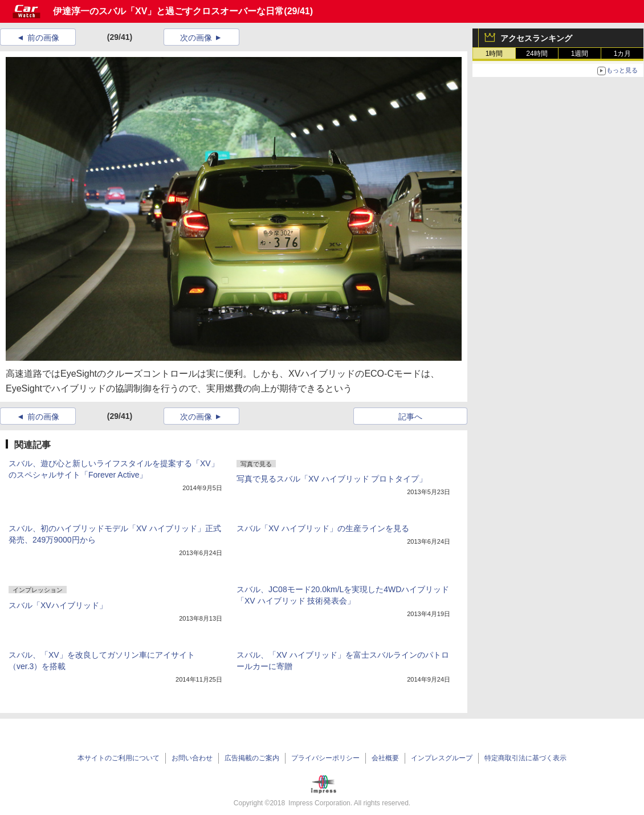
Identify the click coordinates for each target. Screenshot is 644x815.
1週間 (580, 54)
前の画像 (43, 38)
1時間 (494, 54)
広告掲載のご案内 (252, 758)
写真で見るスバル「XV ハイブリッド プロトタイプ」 (332, 479)
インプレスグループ (442, 758)
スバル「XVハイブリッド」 (58, 605)
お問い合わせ (192, 758)
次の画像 (196, 38)
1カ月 (623, 54)
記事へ (410, 417)
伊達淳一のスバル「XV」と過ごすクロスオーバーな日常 (168, 11)
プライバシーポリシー (325, 758)
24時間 (537, 54)
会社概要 (385, 758)
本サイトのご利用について (119, 758)
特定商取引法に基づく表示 (525, 758)
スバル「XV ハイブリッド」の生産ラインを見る (323, 528)
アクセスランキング (536, 38)
